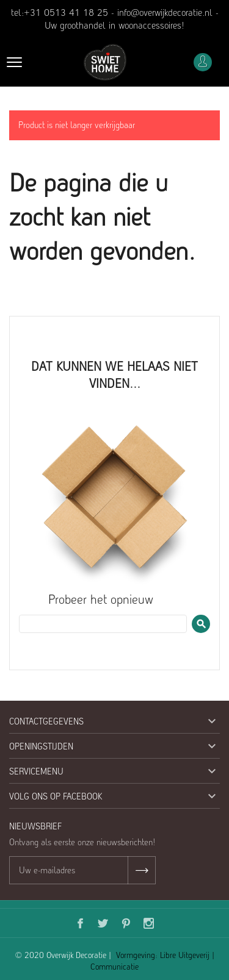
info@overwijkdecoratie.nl (165, 13)
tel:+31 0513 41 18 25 (60, 13)
